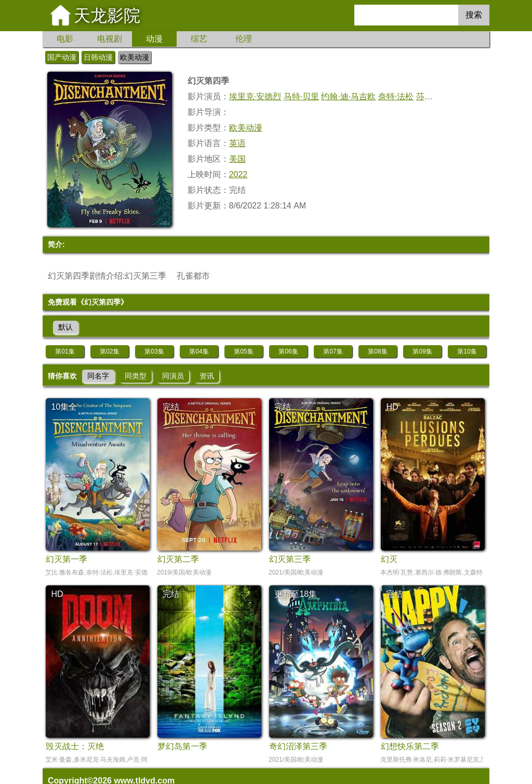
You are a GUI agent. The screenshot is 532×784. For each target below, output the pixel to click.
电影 (65, 39)
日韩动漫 (98, 57)
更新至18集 (296, 594)
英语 (237, 143)
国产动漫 (62, 57)
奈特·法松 (396, 96)
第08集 (377, 351)
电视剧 (110, 39)
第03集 (154, 351)
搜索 (474, 15)
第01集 (65, 351)
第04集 (199, 351)
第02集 (109, 351)
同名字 (98, 376)
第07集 (333, 351)
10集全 (64, 407)
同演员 (173, 376)
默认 (65, 327)
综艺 (199, 39)
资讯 (207, 376)
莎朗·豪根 (434, 96)
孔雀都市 (193, 276)
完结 (171, 407)
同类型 (136, 376)
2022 (238, 174)
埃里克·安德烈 (255, 96)
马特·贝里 (301, 96)
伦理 (244, 39)
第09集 (422, 351)
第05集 (243, 351)
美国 (237, 159)
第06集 (288, 351)
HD (392, 407)
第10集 (467, 351)
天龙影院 (107, 16)
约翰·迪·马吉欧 (348, 96)
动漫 (154, 39)
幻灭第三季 (145, 276)
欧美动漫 (135, 57)
